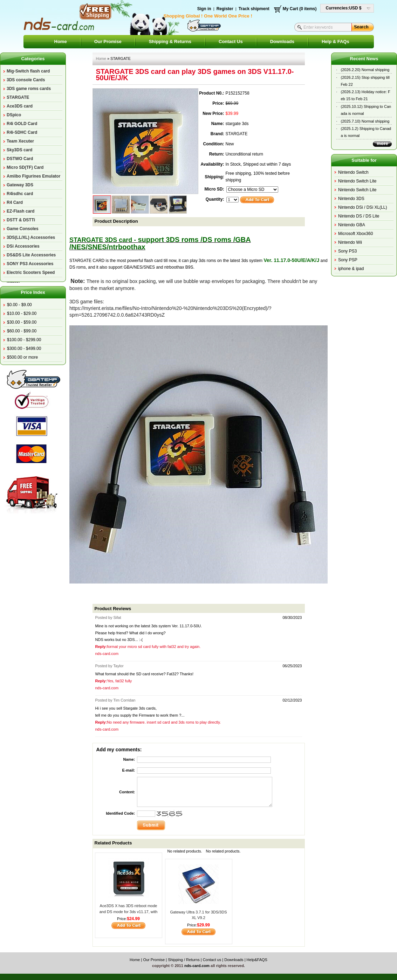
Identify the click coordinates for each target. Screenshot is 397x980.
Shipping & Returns (170, 42)
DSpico (14, 115)
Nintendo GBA (352, 225)
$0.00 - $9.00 (19, 305)
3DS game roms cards (29, 89)
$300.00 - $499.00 (24, 348)
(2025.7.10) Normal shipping (365, 121)
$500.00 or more (22, 357)
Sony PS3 (347, 251)
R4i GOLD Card (22, 124)
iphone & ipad (351, 269)
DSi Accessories (23, 246)
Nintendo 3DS (351, 199)
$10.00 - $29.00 (22, 313)
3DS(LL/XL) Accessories (31, 237)
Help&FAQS (257, 960)
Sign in (204, 9)
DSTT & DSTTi (21, 220)
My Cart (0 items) (300, 9)
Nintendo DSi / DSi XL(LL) (362, 207)
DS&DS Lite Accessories (31, 255)
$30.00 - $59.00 (22, 322)
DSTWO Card (20, 159)
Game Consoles (23, 229)
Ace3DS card (20, 106)
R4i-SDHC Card (22, 132)
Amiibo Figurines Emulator (33, 176)
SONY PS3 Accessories (30, 264)
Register (225, 9)
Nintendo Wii (350, 242)
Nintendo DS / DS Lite (359, 216)
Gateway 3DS (20, 185)
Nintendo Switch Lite (357, 181)
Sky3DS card (19, 150)
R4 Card (15, 202)
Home (61, 42)
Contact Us (231, 42)
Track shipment (254, 9)
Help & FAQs (336, 42)
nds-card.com (197, 966)
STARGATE (18, 97)
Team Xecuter (20, 141)
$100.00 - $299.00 (24, 340)
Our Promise (108, 42)
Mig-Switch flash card (28, 71)
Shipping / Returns (184, 960)
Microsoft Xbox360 (355, 234)
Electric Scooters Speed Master (31, 274)
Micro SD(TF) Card (25, 167)
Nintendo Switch (353, 172)
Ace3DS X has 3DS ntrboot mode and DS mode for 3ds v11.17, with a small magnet (129, 912)
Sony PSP (348, 260)
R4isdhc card (20, 194)
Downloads (282, 42)
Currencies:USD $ (344, 8)
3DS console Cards (26, 80)
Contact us (212, 960)
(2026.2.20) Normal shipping (365, 70)
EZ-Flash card (20, 211)
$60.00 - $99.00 (22, 331)
